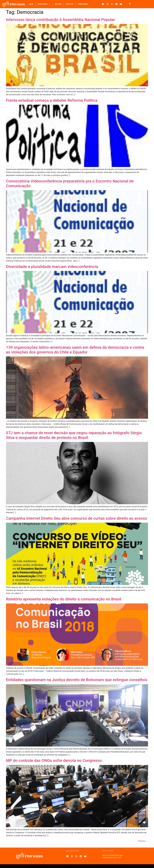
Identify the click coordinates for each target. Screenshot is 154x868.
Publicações (83, 4)
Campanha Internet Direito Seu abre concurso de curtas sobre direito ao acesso (77, 518)
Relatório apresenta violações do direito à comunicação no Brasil (64, 599)
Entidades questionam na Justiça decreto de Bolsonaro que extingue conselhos (77, 680)
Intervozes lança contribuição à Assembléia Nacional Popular (60, 20)
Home (31, 4)
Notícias (58, 4)
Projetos (70, 4)
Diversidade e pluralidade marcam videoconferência (52, 267)
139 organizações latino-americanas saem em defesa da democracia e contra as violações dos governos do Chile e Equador (75, 350)
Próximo (143, 841)
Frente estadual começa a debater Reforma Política (52, 100)
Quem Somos (44, 4)
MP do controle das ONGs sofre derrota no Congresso (54, 760)
